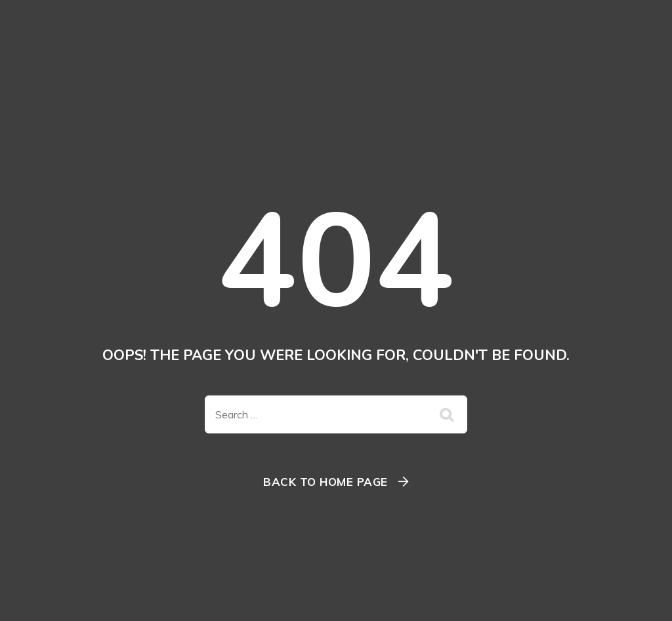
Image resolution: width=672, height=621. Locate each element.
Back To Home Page (325, 482)
